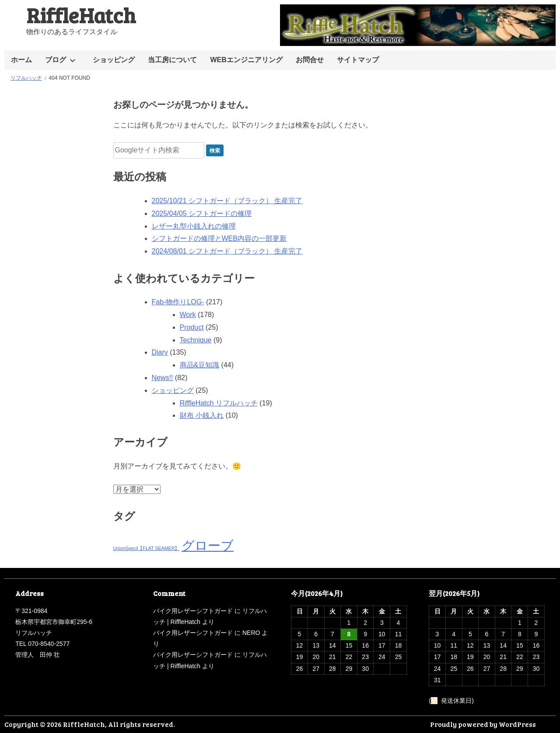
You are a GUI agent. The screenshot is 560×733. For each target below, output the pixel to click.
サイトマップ (358, 60)
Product (192, 327)
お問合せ (310, 60)
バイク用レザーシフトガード (193, 611)
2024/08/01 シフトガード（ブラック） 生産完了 (227, 251)
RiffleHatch (81, 15)
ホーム (21, 60)
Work (188, 315)
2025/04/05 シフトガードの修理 (202, 213)
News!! (163, 378)
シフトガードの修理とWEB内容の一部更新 (219, 238)
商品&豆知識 (200, 365)
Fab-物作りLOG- (178, 302)
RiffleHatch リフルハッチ (219, 403)
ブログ (56, 60)
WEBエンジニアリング (246, 60)
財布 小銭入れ (202, 415)
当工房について (172, 60)
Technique (196, 340)
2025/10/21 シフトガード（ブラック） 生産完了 (227, 201)
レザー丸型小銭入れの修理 (194, 226)
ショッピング (114, 60)
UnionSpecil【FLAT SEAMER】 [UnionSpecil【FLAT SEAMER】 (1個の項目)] (147, 548)
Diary (160, 352)
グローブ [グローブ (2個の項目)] (208, 545)
